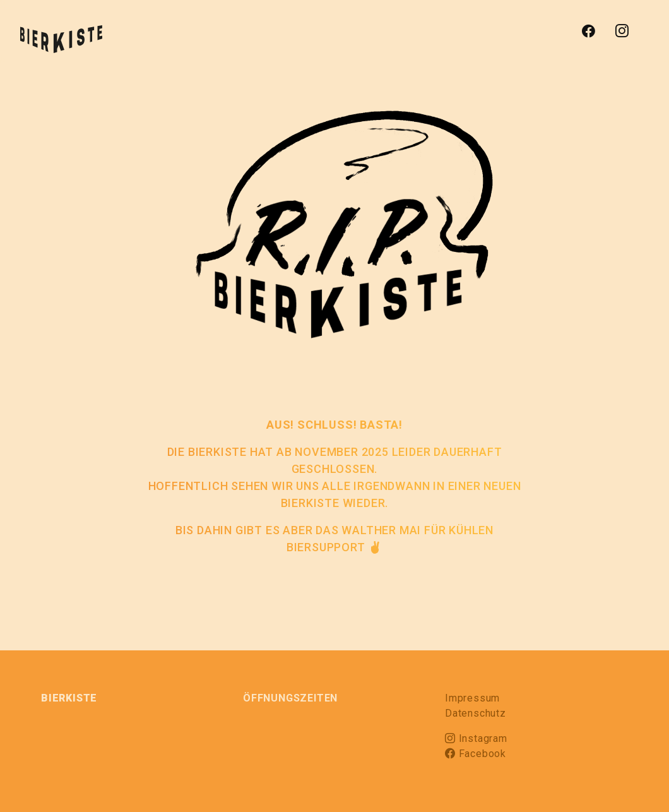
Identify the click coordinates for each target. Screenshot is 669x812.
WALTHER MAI (381, 530)
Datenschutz (476, 713)
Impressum (472, 698)
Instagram (476, 738)
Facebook (476, 754)
